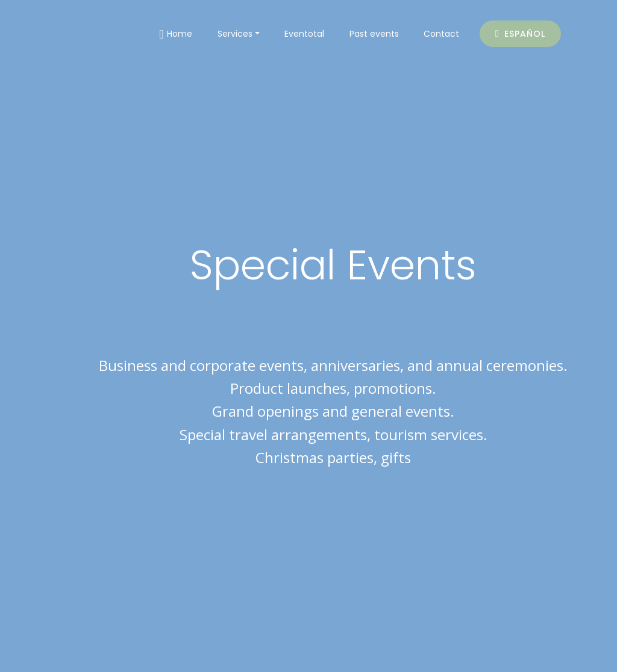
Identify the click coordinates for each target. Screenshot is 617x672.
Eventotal (304, 34)
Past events (374, 34)
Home (176, 34)
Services (235, 34)
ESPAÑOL (520, 34)
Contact (441, 34)
